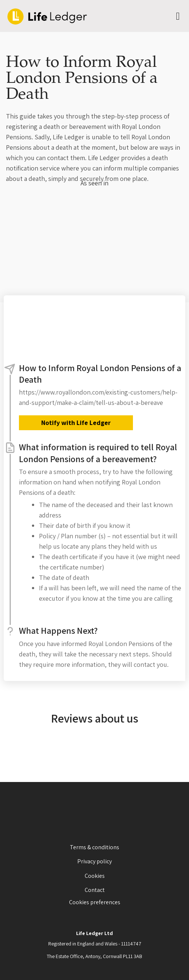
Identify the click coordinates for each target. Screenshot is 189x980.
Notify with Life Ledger (76, 423)
